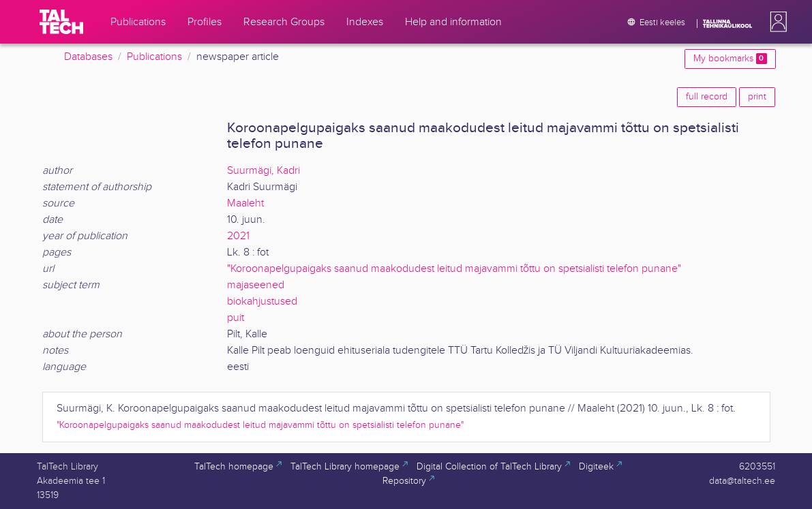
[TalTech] (61, 22)
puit (236, 318)
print (757, 97)
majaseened (256, 285)
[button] (776, 22)
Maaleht (245, 203)
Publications (154, 57)
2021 (238, 236)
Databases (88, 57)
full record (707, 97)
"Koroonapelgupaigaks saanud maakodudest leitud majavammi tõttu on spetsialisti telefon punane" (454, 269)
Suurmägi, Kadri (264, 171)
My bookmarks (730, 59)
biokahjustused (262, 302)
